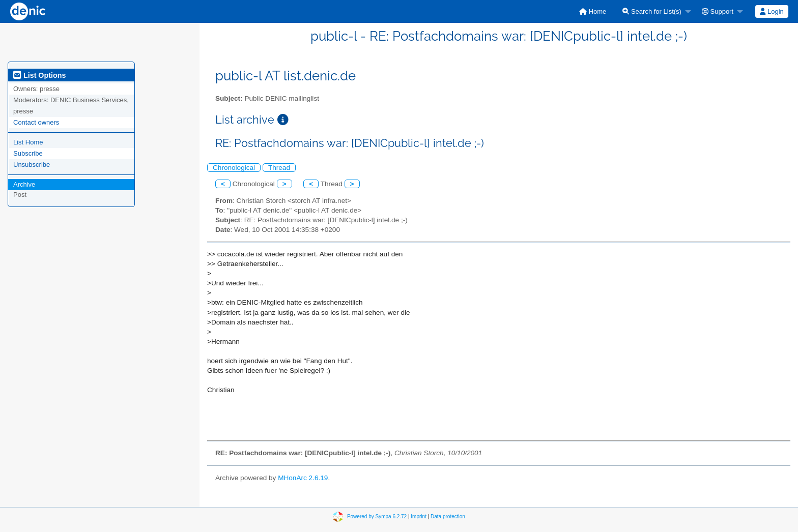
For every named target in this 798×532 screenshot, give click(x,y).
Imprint (419, 516)
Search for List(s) (652, 11)
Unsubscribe (32, 165)
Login (772, 11)
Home (593, 11)
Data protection (448, 516)
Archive (24, 184)
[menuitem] (593, 11)
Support (718, 11)
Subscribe (28, 153)
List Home (28, 142)
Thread (279, 168)
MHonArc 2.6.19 (303, 478)
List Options (39, 75)
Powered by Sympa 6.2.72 (377, 516)
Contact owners (36, 122)
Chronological (234, 168)
